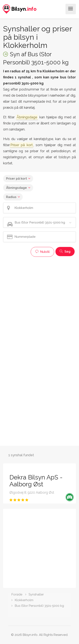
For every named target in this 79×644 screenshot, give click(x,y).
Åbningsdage (16, 188)
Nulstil (42, 252)
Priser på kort (16, 179)
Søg (65, 252)
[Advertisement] (39, 298)
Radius (11, 197)
